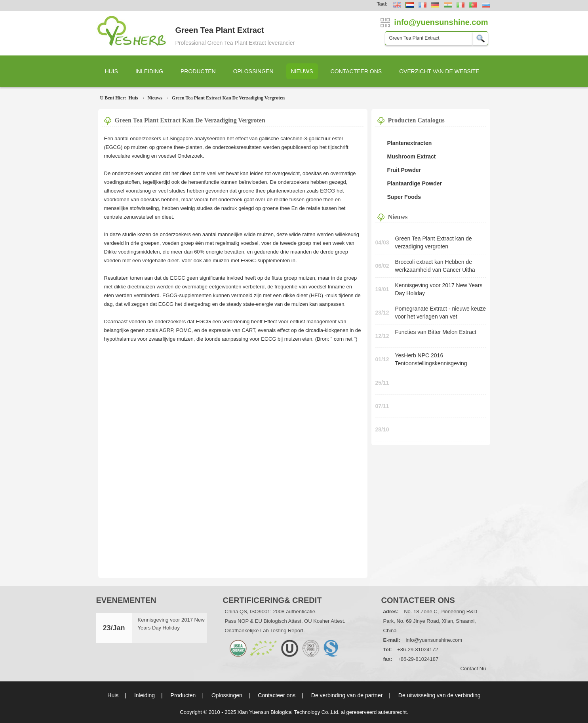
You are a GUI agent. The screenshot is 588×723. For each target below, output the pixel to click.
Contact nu (473, 669)
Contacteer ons (356, 71)
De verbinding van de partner (347, 695)
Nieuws (302, 71)
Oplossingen (253, 71)
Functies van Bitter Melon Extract (436, 332)
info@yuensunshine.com (434, 640)
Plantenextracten (410, 143)
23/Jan (114, 628)
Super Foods (404, 197)
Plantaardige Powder (415, 183)
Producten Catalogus (416, 120)
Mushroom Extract (412, 156)
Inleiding (149, 71)
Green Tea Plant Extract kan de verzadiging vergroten (228, 98)
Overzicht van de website (439, 71)
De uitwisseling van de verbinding (440, 695)
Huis (111, 71)
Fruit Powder (404, 170)
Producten (198, 71)
